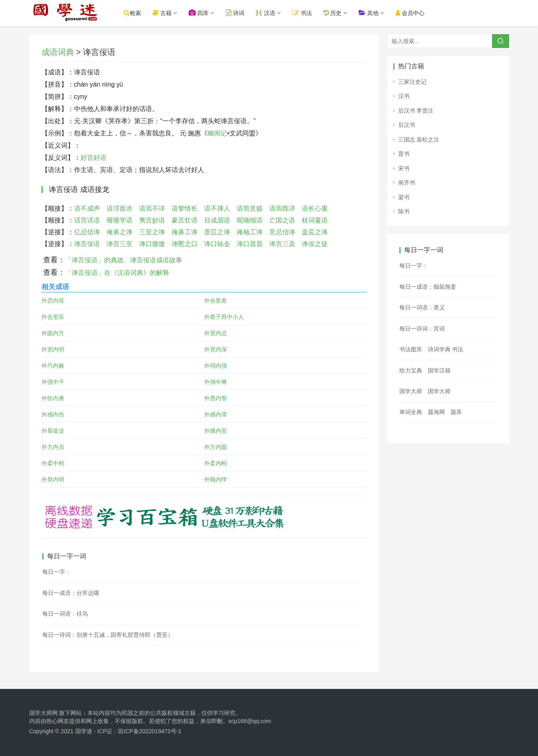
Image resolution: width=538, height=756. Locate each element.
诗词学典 (439, 349)
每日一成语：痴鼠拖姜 (428, 287)
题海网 (436, 412)
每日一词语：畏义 (422, 307)
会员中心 (419, 13)
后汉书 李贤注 (416, 111)
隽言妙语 (152, 220)
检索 (142, 13)
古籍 (171, 13)
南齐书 (407, 183)
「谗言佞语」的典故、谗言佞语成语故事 (124, 260)
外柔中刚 (53, 463)
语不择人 (217, 208)
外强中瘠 (216, 382)
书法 (311, 13)
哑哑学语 (120, 220)
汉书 (404, 96)
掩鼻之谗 (120, 232)
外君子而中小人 (224, 317)
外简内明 (53, 479)
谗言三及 (282, 244)
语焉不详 (152, 208)
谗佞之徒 (315, 244)
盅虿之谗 (315, 232)
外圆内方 (53, 333)
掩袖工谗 (250, 232)
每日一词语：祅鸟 (65, 614)
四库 (208, 13)
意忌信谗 (282, 232)
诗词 (244, 13)
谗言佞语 (87, 244)
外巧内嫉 (53, 366)
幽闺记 (217, 133)
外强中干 (53, 382)
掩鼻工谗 (185, 232)
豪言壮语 (185, 220)
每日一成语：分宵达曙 (71, 593)
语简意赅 (250, 208)
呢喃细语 (250, 220)
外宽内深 (216, 349)
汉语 (274, 13)
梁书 (404, 197)
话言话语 (87, 220)
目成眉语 (217, 220)
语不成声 (87, 208)
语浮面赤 (120, 208)
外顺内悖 (216, 479)
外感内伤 (53, 414)
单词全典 (411, 412)
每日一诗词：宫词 (422, 329)
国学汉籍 (439, 370)
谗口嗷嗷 (152, 244)
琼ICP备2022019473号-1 (150, 731)
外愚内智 (216, 398)
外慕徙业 (53, 431)
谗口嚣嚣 (250, 244)
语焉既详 (282, 208)
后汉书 (407, 125)
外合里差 (216, 301)
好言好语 (94, 158)
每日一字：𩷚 (414, 266)
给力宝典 (411, 370)
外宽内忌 (216, 333)
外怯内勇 (53, 398)
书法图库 (411, 349)
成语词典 (58, 52)
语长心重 (315, 208)
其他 (378, 13)
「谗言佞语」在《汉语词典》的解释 (117, 273)
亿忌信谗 (87, 232)
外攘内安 (216, 431)
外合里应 (53, 317)
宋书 (404, 168)
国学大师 (411, 391)
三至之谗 (152, 232)
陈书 (404, 211)
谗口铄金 (217, 244)
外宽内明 (53, 349)
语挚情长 (185, 208)
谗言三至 (120, 244)
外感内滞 (216, 414)
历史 (342, 13)
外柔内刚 (216, 463)
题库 (456, 412)
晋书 (404, 154)
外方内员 (53, 447)
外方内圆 (216, 447)
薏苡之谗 (217, 232)
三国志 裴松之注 (419, 139)
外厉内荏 (53, 301)
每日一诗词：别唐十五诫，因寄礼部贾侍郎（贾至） (108, 635)
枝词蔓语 (315, 220)
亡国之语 (282, 220)
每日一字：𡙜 (57, 572)
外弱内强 (216, 366)
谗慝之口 (185, 244)
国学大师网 (44, 713)
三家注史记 (412, 82)
